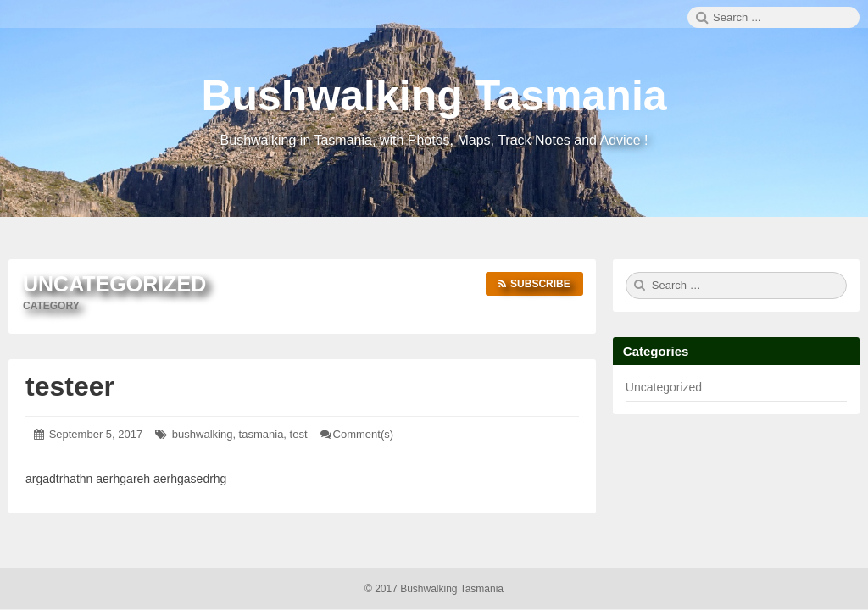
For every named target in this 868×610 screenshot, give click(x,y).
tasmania (262, 434)
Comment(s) (364, 434)
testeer (70, 386)
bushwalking (203, 434)
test (299, 434)
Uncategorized (664, 387)
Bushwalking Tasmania (434, 96)
